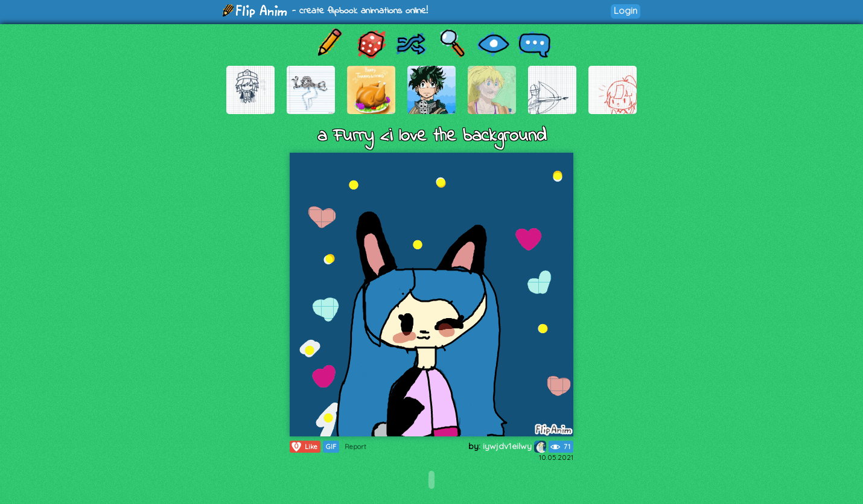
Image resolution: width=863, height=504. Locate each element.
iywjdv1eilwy (514, 446)
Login (626, 11)
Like (304, 447)
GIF (331, 447)
